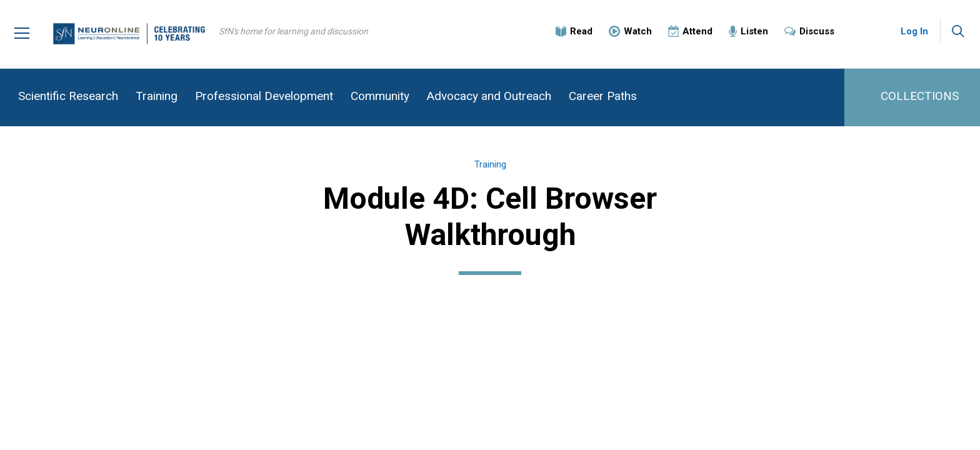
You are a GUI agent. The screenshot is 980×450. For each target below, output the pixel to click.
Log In (914, 31)
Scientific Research (68, 96)
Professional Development (264, 96)
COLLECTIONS (920, 96)
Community (380, 96)
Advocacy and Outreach (489, 96)
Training (157, 96)
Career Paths (603, 96)
